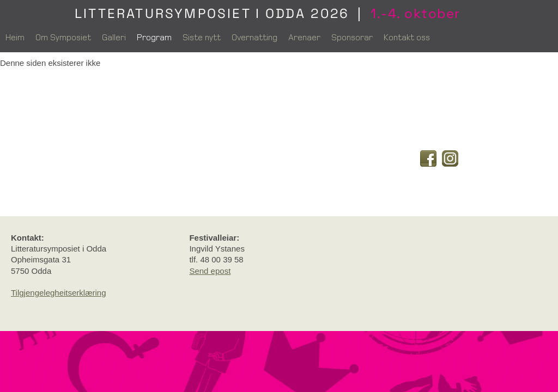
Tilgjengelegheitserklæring (59, 293)
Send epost (210, 271)
